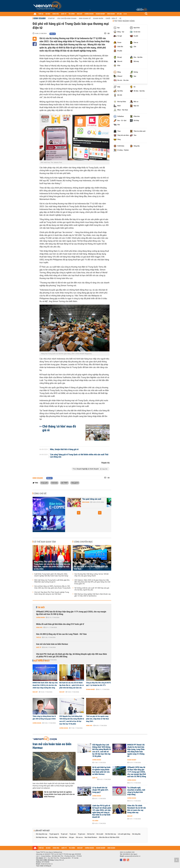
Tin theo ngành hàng (124, 21)
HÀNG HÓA (56, 14)
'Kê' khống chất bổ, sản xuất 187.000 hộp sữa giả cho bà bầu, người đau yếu (92, 589)
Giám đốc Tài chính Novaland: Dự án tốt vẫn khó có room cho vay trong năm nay (137, 809)
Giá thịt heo (63, 837)
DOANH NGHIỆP (100, 14)
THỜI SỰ (41, 14)
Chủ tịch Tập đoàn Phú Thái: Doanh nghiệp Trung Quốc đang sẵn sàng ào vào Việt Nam (52, 593)
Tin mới (41, 607)
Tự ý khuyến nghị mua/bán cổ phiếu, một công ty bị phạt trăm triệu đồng (136, 791)
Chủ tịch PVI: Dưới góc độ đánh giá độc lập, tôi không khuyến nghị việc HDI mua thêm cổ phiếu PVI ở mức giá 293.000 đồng (72, 655)
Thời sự (39, 637)
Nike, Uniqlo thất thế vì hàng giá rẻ (64, 449)
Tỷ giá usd (64, 834)
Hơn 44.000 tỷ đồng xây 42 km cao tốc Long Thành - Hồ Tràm (61, 634)
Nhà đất (35, 692)
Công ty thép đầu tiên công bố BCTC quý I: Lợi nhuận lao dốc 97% (98, 684)
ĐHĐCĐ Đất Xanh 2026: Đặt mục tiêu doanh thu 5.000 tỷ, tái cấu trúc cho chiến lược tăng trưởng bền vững (45, 685)
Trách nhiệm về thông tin (44, 866)
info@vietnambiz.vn (47, 864)
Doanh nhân (98, 18)
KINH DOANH (111, 14)
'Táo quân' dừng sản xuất (92, 499)
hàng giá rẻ (75, 483)
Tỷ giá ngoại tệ (54, 834)
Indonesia (54, 483)
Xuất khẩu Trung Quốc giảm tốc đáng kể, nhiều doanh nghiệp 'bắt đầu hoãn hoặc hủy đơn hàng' (51, 575)
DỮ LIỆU (119, 14)
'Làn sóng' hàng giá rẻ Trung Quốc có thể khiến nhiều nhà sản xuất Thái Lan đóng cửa (79, 456)
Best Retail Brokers (91, 837)
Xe (120, 18)
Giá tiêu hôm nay (111, 834)
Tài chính (39, 660)
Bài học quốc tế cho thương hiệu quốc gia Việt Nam (91, 568)
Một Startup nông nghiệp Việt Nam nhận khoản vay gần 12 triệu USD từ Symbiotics (92, 595)
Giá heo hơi (91, 834)
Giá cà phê (100, 834)
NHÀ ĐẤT (80, 14)
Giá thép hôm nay (41, 837)
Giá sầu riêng (53, 837)
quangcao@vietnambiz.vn (132, 856)
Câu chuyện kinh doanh (67, 18)
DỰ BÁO (48, 14)
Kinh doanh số (85, 18)
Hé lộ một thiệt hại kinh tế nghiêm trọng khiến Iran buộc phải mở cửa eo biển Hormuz (59, 794)
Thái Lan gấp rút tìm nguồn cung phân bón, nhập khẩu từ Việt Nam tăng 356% (98, 719)
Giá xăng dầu (136, 834)
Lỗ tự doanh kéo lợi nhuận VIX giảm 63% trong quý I (100, 790)
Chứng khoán (40, 617)
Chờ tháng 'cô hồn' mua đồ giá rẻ (59, 428)
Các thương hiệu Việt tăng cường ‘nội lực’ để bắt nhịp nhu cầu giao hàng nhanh (91, 575)
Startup (51, 18)
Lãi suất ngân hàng (124, 834)
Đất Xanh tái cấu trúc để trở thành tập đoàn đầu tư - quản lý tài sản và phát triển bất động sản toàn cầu (72, 685)
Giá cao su (79, 837)
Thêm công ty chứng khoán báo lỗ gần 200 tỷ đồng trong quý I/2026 (44, 718)
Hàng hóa (39, 627)
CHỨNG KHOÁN (89, 14)
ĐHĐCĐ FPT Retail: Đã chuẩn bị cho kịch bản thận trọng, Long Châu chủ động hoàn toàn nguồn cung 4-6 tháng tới (136, 751)
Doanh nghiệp (90, 689)
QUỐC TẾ (64, 14)
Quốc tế (39, 647)
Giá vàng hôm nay (42, 834)
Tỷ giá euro (82, 834)
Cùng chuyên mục (83, 542)
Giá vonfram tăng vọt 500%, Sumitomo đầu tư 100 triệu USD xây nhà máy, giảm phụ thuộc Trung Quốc (52, 587)
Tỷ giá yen (73, 834)
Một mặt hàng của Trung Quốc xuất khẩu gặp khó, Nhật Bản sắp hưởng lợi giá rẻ (52, 581)
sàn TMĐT (64, 483)
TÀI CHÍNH (72, 14)
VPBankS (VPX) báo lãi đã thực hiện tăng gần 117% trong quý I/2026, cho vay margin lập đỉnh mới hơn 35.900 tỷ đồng (71, 613)
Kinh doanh (40, 18)
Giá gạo (71, 837)
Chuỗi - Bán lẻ (111, 18)
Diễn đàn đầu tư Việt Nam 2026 (109, 837)
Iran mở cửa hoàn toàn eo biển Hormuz (52, 644)
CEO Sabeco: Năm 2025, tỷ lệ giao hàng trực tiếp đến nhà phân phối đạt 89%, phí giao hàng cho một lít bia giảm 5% (92, 582)
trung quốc (44, 483)
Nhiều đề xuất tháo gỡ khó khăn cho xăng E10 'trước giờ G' (60, 624)
